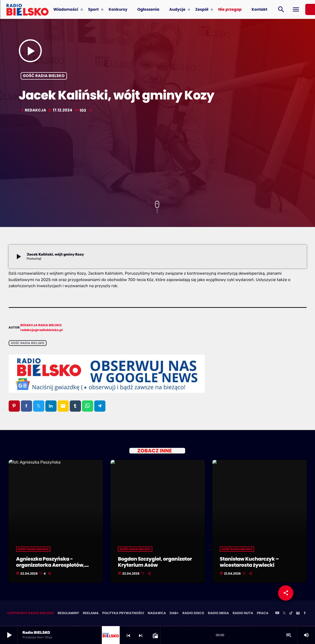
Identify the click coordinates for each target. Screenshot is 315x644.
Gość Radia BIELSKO (44, 76)
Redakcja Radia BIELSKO (41, 325)
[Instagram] (298, 614)
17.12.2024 (61, 110)
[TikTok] (291, 614)
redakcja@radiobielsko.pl (42, 330)
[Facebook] (305, 614)
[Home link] (27, 9)
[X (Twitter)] (284, 614)
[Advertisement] (158, 157)
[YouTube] (277, 614)
